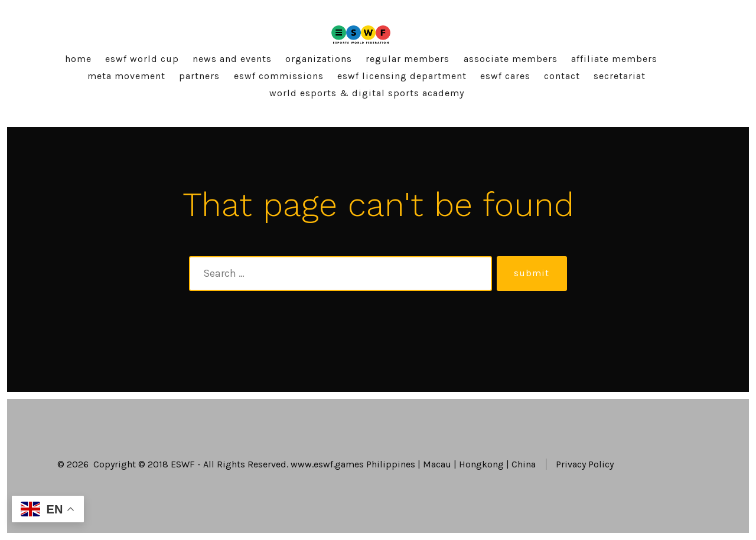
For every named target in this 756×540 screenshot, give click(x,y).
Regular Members (408, 59)
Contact (562, 76)
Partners (199, 76)
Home (78, 59)
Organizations (319, 59)
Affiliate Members (614, 59)
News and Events (232, 59)
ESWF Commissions (279, 76)
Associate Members (511, 59)
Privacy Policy (585, 464)
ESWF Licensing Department (402, 76)
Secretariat (620, 76)
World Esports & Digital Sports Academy (367, 93)
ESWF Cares (505, 76)
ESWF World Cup (142, 59)
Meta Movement (126, 76)
